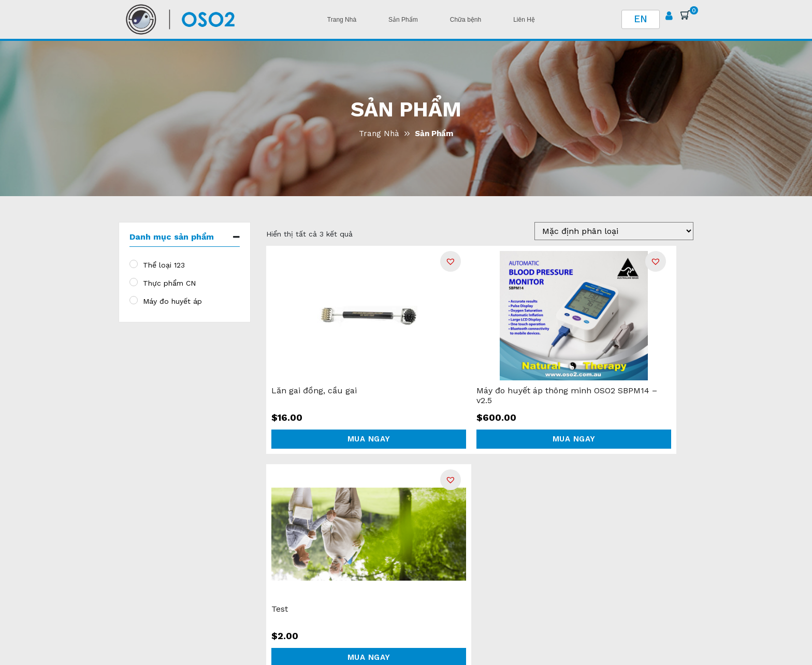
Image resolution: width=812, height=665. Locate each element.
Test (280, 609)
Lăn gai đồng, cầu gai (314, 390)
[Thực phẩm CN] (134, 282)
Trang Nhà (379, 134)
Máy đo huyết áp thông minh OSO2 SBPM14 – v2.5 (567, 395)
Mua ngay (369, 439)
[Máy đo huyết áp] (134, 300)
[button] (451, 261)
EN (641, 19)
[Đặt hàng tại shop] (614, 231)
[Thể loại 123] (134, 264)
